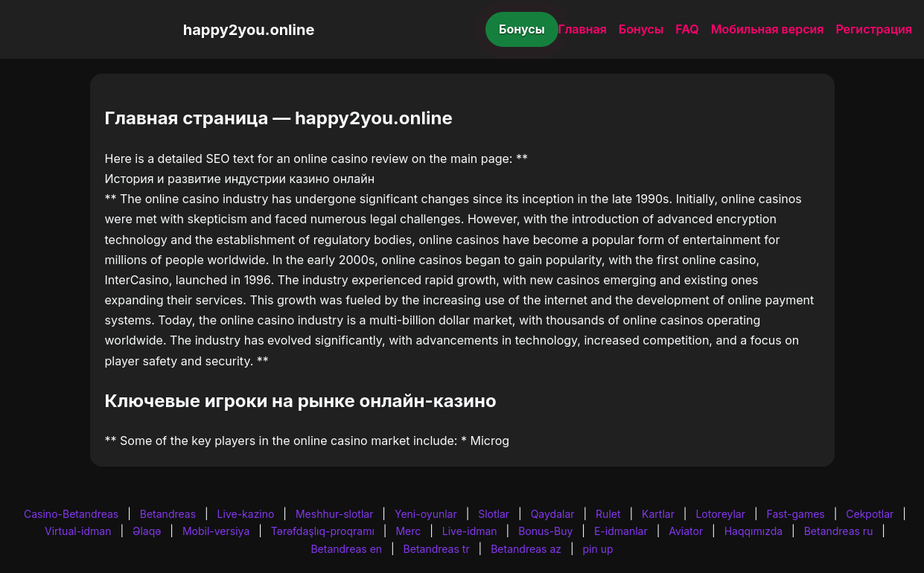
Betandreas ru (839, 531)
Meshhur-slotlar (334, 514)
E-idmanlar (621, 531)
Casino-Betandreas (71, 514)
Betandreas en (346, 549)
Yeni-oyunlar (426, 514)
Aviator (686, 531)
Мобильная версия (768, 29)
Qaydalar (553, 514)
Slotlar (494, 514)
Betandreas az (526, 549)
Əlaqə (147, 531)
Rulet (608, 514)
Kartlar (658, 514)
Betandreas (168, 514)
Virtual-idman (78, 531)
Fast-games (796, 514)
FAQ (687, 29)
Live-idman (470, 531)
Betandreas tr (437, 549)
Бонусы (522, 29)
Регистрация (874, 29)
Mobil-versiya (216, 531)
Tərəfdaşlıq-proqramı (323, 531)
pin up (598, 549)
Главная (583, 29)
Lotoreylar (720, 514)
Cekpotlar (870, 514)
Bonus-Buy (545, 531)
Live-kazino (246, 514)
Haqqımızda (753, 531)
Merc (408, 531)
